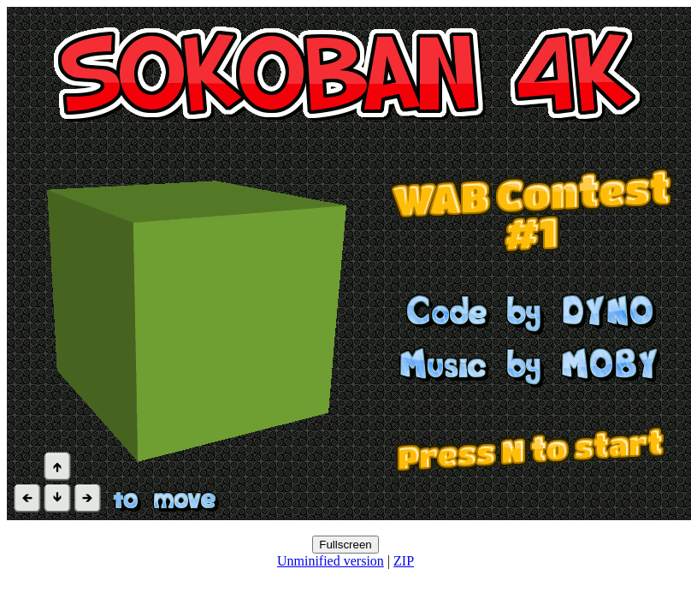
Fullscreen (345, 545)
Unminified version (331, 561)
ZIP (404, 561)
